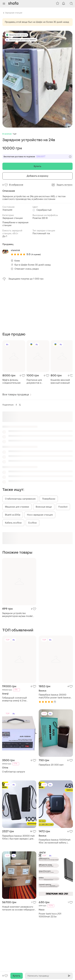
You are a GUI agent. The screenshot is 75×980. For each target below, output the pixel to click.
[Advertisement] (37, 306)
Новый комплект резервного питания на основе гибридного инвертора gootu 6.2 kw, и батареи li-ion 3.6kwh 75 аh (19, 908)
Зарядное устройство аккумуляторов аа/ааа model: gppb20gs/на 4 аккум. (17, 615)
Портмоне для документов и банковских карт (35, 381)
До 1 (5, 236)
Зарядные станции (14, 13)
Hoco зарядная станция (40, 515)
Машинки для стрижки (17, 507)
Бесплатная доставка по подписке (37, 157)
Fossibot (63, 507)
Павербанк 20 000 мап (51, 765)
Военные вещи (44, 507)
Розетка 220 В (40, 218)
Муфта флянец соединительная (11, 381)
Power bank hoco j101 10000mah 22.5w (50, 915)
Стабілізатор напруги (14, 772)
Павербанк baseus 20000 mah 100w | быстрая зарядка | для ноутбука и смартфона (18, 837)
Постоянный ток (41, 234)
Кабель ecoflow (13, 523)
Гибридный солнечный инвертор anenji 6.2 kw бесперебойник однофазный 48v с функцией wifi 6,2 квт (18, 699)
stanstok (15, 250)
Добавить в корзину (37, 176)
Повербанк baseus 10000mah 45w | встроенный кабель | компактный (55, 841)
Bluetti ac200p (13, 515)
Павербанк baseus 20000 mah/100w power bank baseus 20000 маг (55, 696)
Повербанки (49, 499)
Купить (37, 166)
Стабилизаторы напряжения (20, 499)
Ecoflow (33, 523)
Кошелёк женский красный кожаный (60, 381)
